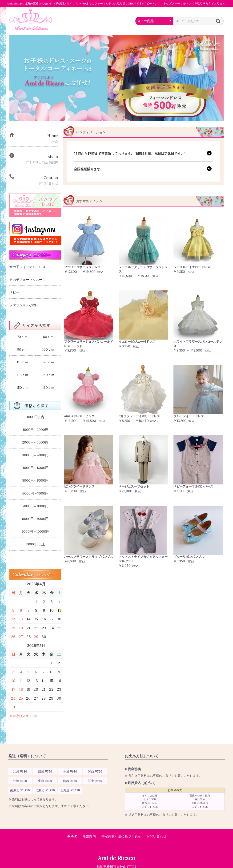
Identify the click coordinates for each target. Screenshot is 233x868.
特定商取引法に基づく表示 (121, 836)
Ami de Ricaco (116, 858)
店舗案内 (89, 836)
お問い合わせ (157, 836)
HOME (72, 836)
